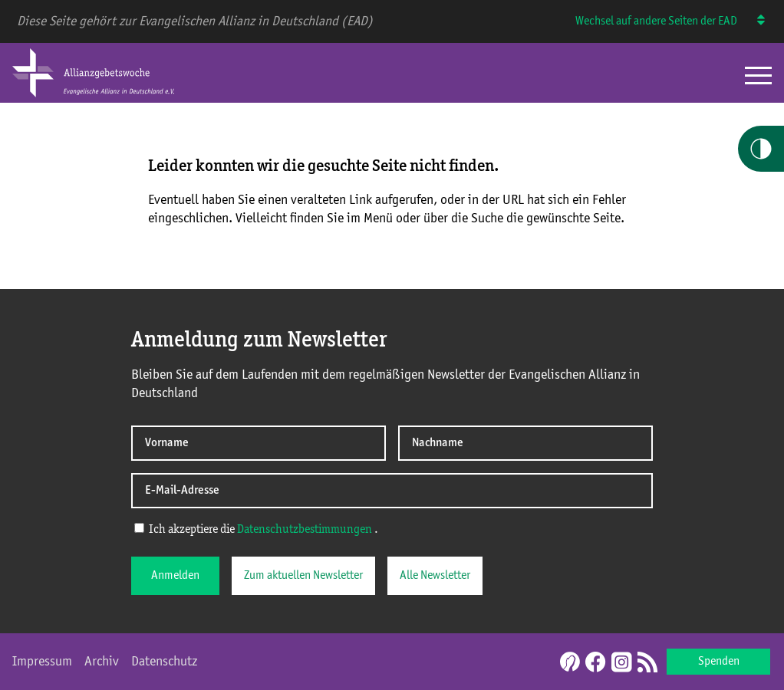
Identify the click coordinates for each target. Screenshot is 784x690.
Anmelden (175, 576)
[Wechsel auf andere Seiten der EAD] (754, 21)
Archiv (102, 662)
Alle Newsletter (435, 576)
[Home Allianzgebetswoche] (93, 94)
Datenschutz (164, 662)
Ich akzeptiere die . (256, 529)
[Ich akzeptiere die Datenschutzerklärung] (139, 528)
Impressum (42, 662)
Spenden (719, 662)
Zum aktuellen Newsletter (303, 576)
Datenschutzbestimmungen (305, 530)
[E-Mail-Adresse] (392, 491)
